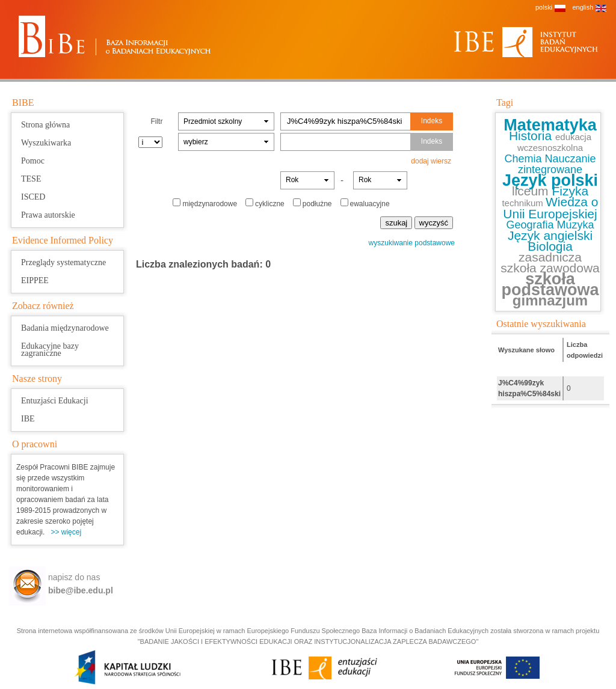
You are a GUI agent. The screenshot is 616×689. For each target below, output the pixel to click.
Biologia (550, 246)
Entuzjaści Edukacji (55, 401)
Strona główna (45, 125)
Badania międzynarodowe (65, 328)
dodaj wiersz (431, 161)
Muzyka (576, 225)
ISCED (33, 197)
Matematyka (550, 125)
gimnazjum (550, 300)
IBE (28, 419)
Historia (532, 136)
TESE (31, 179)
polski (544, 7)
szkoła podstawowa (550, 284)
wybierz (196, 142)
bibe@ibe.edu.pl (81, 590)
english (583, 7)
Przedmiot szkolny (213, 121)
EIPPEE (35, 280)
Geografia (531, 225)
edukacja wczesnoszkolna (554, 142)
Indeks (432, 121)
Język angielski (550, 235)
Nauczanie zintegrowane (557, 164)
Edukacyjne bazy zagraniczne (50, 350)
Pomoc (33, 161)
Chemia (524, 159)
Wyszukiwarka (46, 143)
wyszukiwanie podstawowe (412, 243)
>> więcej (66, 532)
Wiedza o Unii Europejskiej (550, 208)
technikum (524, 203)
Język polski (550, 180)
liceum (532, 191)
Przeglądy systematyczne (63, 262)
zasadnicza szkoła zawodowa (550, 262)
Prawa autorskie (48, 215)
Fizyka (570, 191)
